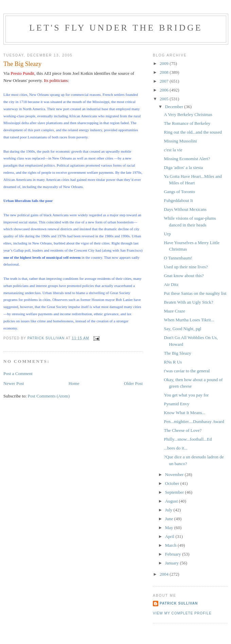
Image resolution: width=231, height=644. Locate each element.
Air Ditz (171, 284)
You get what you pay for (186, 395)
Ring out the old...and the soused (193, 132)
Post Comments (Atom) (49, 396)
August (172, 501)
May (170, 528)
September (175, 492)
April (170, 536)
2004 (165, 574)
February (174, 554)
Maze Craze (174, 311)
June (170, 519)
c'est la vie (173, 150)
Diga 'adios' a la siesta (183, 167)
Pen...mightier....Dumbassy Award (194, 421)
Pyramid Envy (176, 404)
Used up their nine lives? (186, 267)
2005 (165, 99)
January (173, 563)
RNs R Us (173, 362)
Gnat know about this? (184, 276)
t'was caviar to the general (187, 371)
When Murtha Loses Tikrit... (189, 320)
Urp (167, 234)
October (173, 483)
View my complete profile (182, 613)
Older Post (133, 383)
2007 (165, 81)
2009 (165, 63)
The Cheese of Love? (183, 430)
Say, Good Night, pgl (182, 329)
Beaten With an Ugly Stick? (188, 302)
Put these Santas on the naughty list (195, 293)
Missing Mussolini (180, 141)
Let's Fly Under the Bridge (116, 28)
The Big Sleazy (177, 353)
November (175, 474)
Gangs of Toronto (179, 192)
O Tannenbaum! (178, 258)
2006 (165, 90)
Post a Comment (18, 374)
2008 (165, 72)
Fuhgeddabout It (178, 200)
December (175, 107)
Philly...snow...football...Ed (188, 439)
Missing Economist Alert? (187, 159)
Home (74, 383)
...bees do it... (175, 448)
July (169, 510)
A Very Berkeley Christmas (188, 114)
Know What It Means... (184, 413)
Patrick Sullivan (179, 603)
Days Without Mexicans (185, 209)
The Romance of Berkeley (187, 123)
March (171, 545)
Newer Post (14, 383)
